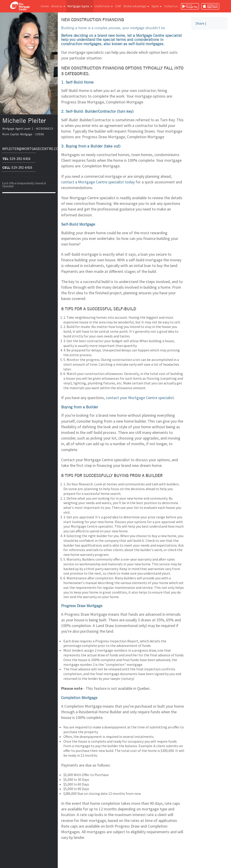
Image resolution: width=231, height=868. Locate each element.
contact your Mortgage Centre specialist (140, 398)
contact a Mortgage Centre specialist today (98, 182)
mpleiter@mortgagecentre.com (19, 149)
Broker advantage (136, 6)
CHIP (118, 6)
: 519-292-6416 (16, 159)
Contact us (171, 6)
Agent (156, 6)
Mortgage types (80, 6)
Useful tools (104, 6)
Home (45, 6)
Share (200, 23)
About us (58, 6)
